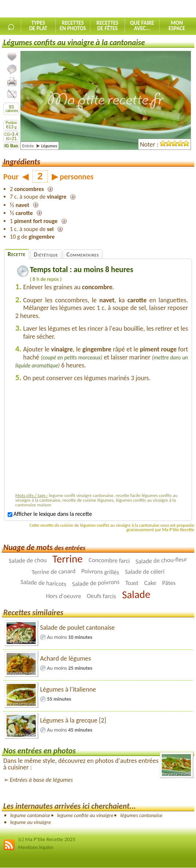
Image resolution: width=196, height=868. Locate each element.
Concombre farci (109, 560)
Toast (132, 583)
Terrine (68, 559)
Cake (150, 583)
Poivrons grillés (100, 572)
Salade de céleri (145, 571)
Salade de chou (28, 560)
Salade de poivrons (96, 583)
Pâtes (169, 583)
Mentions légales (36, 847)
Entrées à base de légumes (41, 780)
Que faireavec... (142, 26)
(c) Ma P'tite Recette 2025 (47, 839)
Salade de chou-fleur (162, 560)
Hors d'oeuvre (64, 596)
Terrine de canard (53, 572)
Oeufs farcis (101, 596)
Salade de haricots (44, 583)
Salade (136, 594)
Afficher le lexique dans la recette (50, 514)
